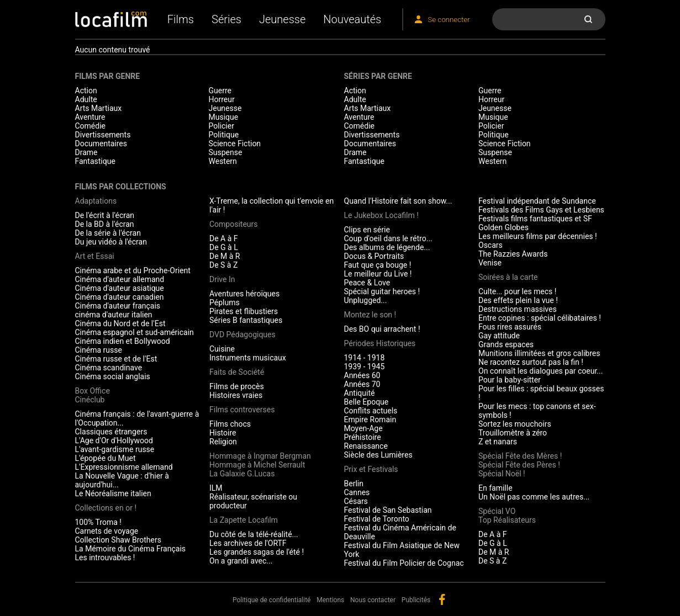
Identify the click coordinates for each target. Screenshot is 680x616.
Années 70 (362, 384)
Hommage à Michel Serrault (257, 465)
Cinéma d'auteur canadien (120, 297)
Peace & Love (367, 283)
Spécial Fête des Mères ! (520, 456)
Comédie (91, 126)
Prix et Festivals (371, 469)
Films (181, 19)
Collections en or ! (106, 508)
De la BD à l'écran (105, 224)
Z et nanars (498, 442)
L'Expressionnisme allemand (124, 467)
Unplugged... (366, 300)
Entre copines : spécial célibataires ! (540, 318)
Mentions (330, 600)
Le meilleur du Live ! (378, 274)
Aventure (90, 117)
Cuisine (222, 349)
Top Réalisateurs (507, 520)
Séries (226, 19)
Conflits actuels (371, 411)
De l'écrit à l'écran (105, 215)
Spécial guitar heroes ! (382, 291)
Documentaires (101, 144)
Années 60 (362, 375)
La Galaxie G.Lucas (242, 474)
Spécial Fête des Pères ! (519, 465)
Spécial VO (497, 511)
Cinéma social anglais (113, 376)
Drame (86, 152)
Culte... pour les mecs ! (517, 291)
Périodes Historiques (380, 343)
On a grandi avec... (241, 561)
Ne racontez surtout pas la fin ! (531, 362)
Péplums (225, 302)
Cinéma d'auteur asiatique (120, 288)
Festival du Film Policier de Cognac (404, 563)
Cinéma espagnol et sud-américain (135, 332)
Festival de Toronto (377, 519)
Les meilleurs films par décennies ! (538, 236)
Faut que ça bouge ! (378, 265)
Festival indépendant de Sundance (537, 201)
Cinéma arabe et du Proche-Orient (133, 270)
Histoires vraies (236, 395)
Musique (224, 117)
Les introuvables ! (105, 557)
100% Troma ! (98, 522)
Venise (490, 263)
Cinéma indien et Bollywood (123, 341)
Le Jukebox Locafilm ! (381, 215)
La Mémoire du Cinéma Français (131, 549)
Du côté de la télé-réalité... (254, 534)
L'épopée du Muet (106, 458)
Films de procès (237, 386)
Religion (223, 442)
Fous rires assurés (510, 327)
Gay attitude (499, 336)
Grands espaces (506, 344)
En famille (495, 488)
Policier (222, 126)
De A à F (224, 238)
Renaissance (366, 446)
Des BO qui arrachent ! (382, 329)
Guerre (220, 91)
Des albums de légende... (387, 247)
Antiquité (360, 393)
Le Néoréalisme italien (113, 493)
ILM (216, 488)
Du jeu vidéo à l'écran (111, 242)
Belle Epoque (367, 402)
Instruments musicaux (248, 358)
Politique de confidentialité (272, 600)
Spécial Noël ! (502, 474)
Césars (356, 501)
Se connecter (449, 20)
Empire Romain (370, 419)
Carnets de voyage (107, 531)
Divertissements (103, 135)
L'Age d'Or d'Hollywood (114, 440)
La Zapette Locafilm (244, 520)
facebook (442, 599)
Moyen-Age (363, 428)
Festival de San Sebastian (388, 510)
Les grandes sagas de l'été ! (257, 552)
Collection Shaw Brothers (118, 540)
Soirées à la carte (508, 277)
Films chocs (230, 424)
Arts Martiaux (99, 108)
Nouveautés (352, 19)
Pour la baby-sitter (510, 380)
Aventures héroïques (244, 294)
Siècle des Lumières (378, 455)
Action (86, 91)
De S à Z (223, 265)
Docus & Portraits (374, 256)
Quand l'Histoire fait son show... (398, 201)
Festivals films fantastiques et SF (535, 219)
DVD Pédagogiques (243, 334)
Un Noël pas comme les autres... (534, 497)
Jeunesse (282, 19)
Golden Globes (504, 227)
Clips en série (367, 230)
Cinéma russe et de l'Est (116, 359)
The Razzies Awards (513, 254)
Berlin (354, 484)
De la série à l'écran (108, 233)
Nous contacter (373, 600)
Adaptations (96, 201)
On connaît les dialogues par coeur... (541, 371)
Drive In (222, 279)
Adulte (86, 99)
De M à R (225, 256)
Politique (224, 135)
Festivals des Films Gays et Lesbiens (541, 210)
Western (223, 161)
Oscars (491, 245)
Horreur (222, 99)
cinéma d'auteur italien (114, 315)
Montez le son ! (370, 315)
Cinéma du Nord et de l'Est (120, 323)
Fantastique (95, 161)
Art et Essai (95, 256)
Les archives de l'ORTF (248, 543)
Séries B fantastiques (246, 320)
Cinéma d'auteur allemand (120, 279)
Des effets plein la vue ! (518, 300)
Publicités (416, 600)
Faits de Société (237, 372)
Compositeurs (234, 224)
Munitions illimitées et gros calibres (539, 353)
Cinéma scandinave (109, 368)
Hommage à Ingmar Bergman (260, 456)
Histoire (223, 433)
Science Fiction (235, 144)
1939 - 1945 (365, 367)
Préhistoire (363, 437)
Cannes (357, 492)
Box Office (93, 391)
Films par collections (121, 187)
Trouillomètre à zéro (513, 433)
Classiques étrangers (111, 432)
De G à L (224, 247)
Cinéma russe (99, 350)
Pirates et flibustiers (244, 311)
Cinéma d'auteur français (118, 306)
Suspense (226, 152)
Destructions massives (518, 309)
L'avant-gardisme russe (115, 449)
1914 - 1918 (365, 358)
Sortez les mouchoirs (515, 424)
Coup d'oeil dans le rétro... (388, 238)
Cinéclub (90, 400)
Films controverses (242, 410)
